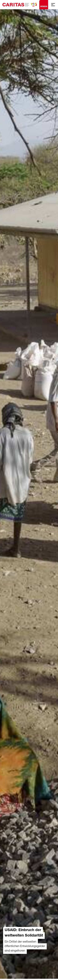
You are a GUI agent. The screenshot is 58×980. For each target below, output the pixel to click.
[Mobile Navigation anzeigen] (53, 5)
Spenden (44, 4)
